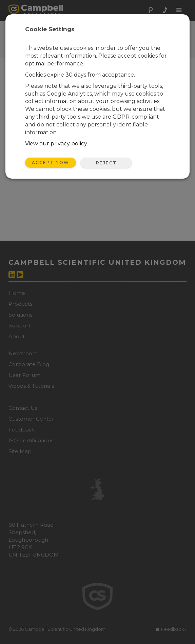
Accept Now (51, 163)
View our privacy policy (56, 144)
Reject (106, 163)
